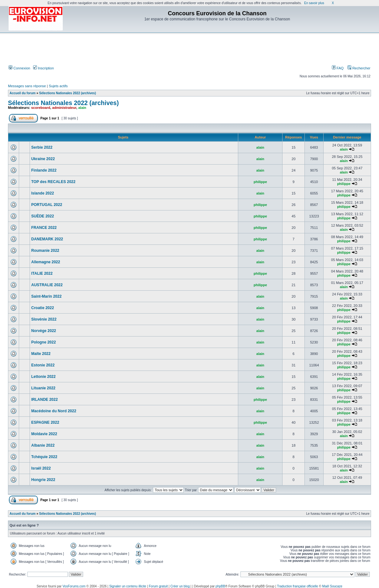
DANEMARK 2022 (47, 239)
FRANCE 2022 (44, 228)
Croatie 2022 (43, 308)
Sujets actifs (58, 86)
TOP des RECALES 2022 (53, 182)
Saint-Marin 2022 (46, 296)
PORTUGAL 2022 (47, 205)
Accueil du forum (23, 93)
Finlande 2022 (44, 170)
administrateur (64, 108)
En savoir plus (314, 3)
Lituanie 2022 (43, 388)
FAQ (338, 68)
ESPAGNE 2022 (45, 422)
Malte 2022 (41, 354)
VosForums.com (74, 586)
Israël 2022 (41, 468)
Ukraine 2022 (43, 159)
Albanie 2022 (43, 445)
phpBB (220, 586)
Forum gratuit (158, 586)
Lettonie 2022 (43, 377)
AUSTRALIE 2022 (47, 285)
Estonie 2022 (43, 365)
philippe (260, 182)
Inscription (43, 68)
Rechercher (359, 68)
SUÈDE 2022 (43, 216)
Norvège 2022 (44, 331)
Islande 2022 (43, 193)
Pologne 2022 (43, 342)
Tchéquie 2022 (44, 457)
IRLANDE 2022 (44, 400)
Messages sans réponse (27, 86)
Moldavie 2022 (44, 434)
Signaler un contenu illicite (128, 586)
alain (82, 108)
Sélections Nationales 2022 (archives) (68, 93)
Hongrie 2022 (43, 480)
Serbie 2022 (42, 147)
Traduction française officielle (298, 586)
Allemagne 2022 (46, 262)
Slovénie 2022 (44, 319)
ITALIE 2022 (42, 273)
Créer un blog (180, 586)
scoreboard (41, 108)
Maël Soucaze (332, 586)
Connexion (19, 68)
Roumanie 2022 (45, 251)
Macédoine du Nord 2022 (54, 411)
